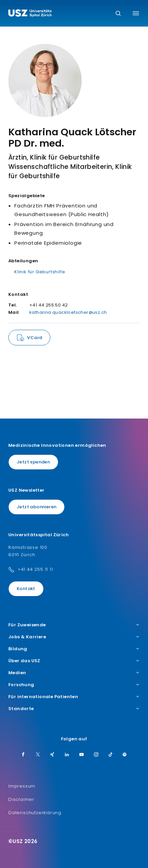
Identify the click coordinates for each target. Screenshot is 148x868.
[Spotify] (125, 755)
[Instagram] (96, 755)
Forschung (74, 685)
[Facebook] (23, 755)
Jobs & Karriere (74, 637)
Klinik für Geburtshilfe (40, 272)
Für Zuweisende (74, 625)
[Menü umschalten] (136, 13)
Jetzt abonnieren (36, 507)
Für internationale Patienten (74, 697)
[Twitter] (38, 755)
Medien (74, 673)
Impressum (22, 786)
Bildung (74, 649)
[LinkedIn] (67, 755)
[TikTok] (111, 755)
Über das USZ (74, 661)
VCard (34, 338)
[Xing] (52, 755)
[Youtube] (82, 755)
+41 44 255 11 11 (35, 569)
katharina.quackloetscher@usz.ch (68, 312)
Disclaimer (21, 799)
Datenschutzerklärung (35, 813)
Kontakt (26, 589)
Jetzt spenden (33, 462)
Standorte (74, 709)
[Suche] (118, 14)
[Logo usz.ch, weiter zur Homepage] (30, 14)
